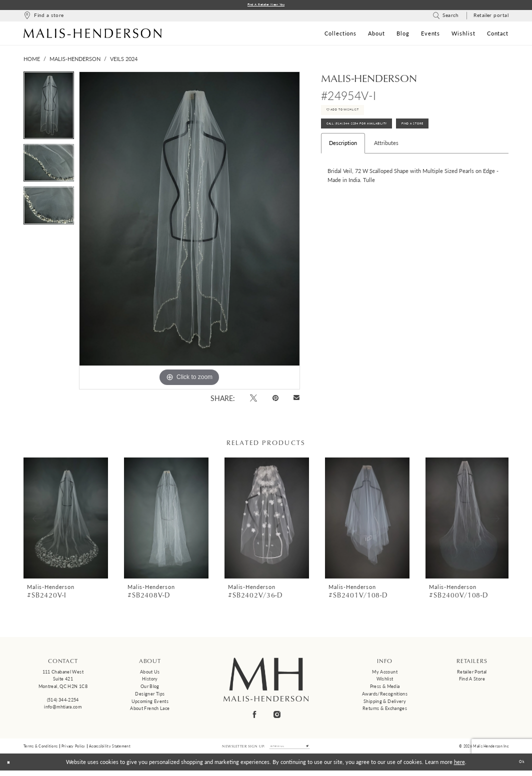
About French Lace (150, 710)
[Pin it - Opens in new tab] (275, 400)
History (150, 681)
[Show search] (446, 18)
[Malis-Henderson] (92, 35)
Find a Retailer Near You (266, 6)
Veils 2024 (124, 61)
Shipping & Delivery (385, 703)
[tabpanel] (49, 110)
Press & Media (385, 688)
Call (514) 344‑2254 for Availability (378, 139)
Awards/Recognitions (385, 696)
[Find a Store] (43, 18)
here (459, 767)
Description (343, 161)
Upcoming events (150, 703)
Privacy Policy (73, 749)
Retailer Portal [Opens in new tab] (472, 674)
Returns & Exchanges (385, 710)
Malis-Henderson (75, 61)
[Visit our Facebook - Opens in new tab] (255, 716)
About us (150, 674)
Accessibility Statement (110, 749)
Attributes (386, 161)
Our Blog (150, 688)
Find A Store (467, 139)
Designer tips (150, 696)
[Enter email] (289, 750)
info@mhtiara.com (63, 709)
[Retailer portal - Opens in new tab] (491, 18)
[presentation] (66, 520)
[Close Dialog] (11, 767)
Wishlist (385, 681)
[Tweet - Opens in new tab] (254, 400)
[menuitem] (43, 18)
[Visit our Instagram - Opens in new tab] (277, 716)
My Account (385, 674)
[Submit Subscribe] (318, 750)
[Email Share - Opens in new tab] (297, 400)
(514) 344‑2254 (63, 702)
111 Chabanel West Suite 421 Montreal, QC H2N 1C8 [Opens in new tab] (63, 681)
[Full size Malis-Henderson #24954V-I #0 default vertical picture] (189, 232)
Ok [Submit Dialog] (519, 767)
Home (32, 61)
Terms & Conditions (40, 749)
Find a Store (472, 681)
